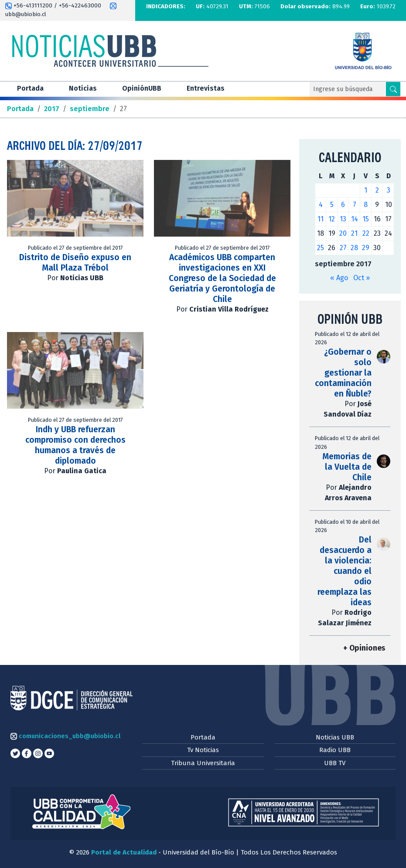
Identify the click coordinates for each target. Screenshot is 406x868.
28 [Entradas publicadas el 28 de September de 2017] (354, 248)
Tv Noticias (203, 750)
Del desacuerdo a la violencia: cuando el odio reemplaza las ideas (345, 571)
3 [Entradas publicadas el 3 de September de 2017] (389, 190)
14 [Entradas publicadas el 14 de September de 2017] (355, 219)
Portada (30, 88)
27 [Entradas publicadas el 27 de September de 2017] (343, 248)
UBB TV (335, 763)
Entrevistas (206, 88)
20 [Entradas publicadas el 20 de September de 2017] (343, 233)
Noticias (83, 88)
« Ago (339, 278)
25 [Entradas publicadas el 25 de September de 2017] (321, 248)
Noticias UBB (335, 737)
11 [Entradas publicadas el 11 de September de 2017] (321, 219)
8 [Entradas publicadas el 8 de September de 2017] (366, 205)
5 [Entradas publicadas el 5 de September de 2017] (332, 205)
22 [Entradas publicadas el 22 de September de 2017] (366, 233)
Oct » (362, 278)
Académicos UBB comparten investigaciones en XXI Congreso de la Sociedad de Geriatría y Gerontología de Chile (222, 278)
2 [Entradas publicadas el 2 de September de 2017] (377, 190)
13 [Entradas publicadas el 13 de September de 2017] (343, 219)
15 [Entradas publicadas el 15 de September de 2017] (366, 219)
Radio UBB (335, 750)
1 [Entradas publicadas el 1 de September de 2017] (366, 190)
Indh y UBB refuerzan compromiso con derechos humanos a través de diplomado (75, 445)
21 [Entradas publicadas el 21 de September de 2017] (354, 233)
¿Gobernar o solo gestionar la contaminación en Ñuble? (343, 373)
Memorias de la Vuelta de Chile (347, 467)
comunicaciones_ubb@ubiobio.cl (65, 736)
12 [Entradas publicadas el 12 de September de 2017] (332, 219)
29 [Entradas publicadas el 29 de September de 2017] (366, 248)
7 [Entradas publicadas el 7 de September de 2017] (355, 205)
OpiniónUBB (142, 88)
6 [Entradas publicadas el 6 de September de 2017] (343, 205)
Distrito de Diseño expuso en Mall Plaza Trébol (75, 263)
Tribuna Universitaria (203, 763)
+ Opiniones (364, 648)
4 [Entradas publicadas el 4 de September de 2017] (321, 205)
